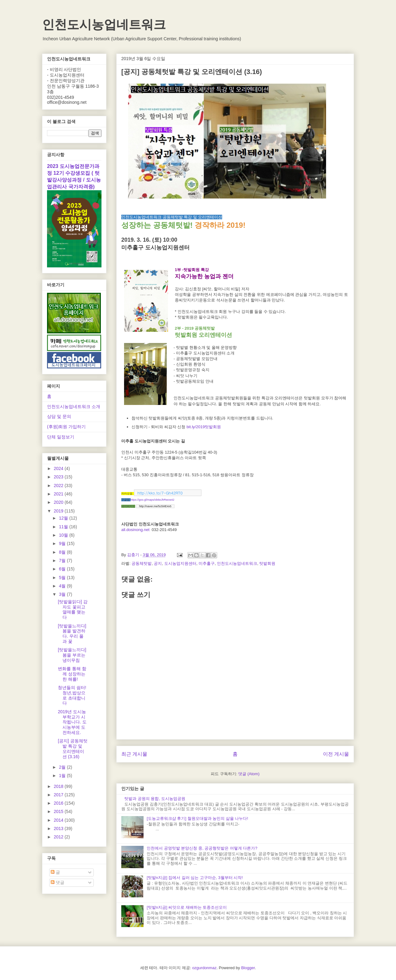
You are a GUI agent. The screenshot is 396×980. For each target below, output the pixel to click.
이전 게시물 (336, 754)
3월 (63, 594)
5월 (63, 578)
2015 (59, 811)
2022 (59, 486)
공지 (158, 563)
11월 (64, 527)
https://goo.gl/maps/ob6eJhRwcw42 (153, 500)
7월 (63, 560)
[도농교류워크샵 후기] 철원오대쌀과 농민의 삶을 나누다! (197, 818)
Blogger (248, 968)
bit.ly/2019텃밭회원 (204, 427)
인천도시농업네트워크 (104, 24)
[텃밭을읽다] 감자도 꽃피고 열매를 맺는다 (73, 609)
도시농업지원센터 (180, 563)
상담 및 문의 (59, 416)
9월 (63, 543)
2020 (59, 502)
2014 (59, 820)
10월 (64, 535)
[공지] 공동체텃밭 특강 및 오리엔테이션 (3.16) (73, 749)
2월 (63, 767)
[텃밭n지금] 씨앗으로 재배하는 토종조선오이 (187, 907)
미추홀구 (207, 563)
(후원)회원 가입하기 (66, 427)
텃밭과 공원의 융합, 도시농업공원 (155, 799)
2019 (59, 511)
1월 (63, 776)
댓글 (58, 882)
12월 (64, 518)
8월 (63, 552)
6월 (63, 569)
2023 (59, 477)
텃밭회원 (267, 563)
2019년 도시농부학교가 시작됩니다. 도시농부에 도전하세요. (72, 722)
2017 (59, 795)
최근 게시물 (134, 754)
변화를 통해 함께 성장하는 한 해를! (72, 674)
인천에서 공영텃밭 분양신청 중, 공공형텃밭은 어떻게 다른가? (202, 848)
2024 (59, 468)
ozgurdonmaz (204, 968)
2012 (59, 837)
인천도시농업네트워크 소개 (74, 407)
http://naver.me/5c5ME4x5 (155, 506)
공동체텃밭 (142, 563)
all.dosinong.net (135, 530)
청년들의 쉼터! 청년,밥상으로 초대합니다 (72, 695)
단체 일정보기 (61, 437)
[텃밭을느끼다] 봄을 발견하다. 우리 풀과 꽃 (72, 634)
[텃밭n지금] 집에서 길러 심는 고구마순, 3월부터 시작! (195, 878)
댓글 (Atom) (249, 774)
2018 (59, 786)
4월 (63, 586)
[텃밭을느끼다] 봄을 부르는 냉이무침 (72, 655)
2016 (59, 803)
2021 (59, 494)
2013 (59, 828)
